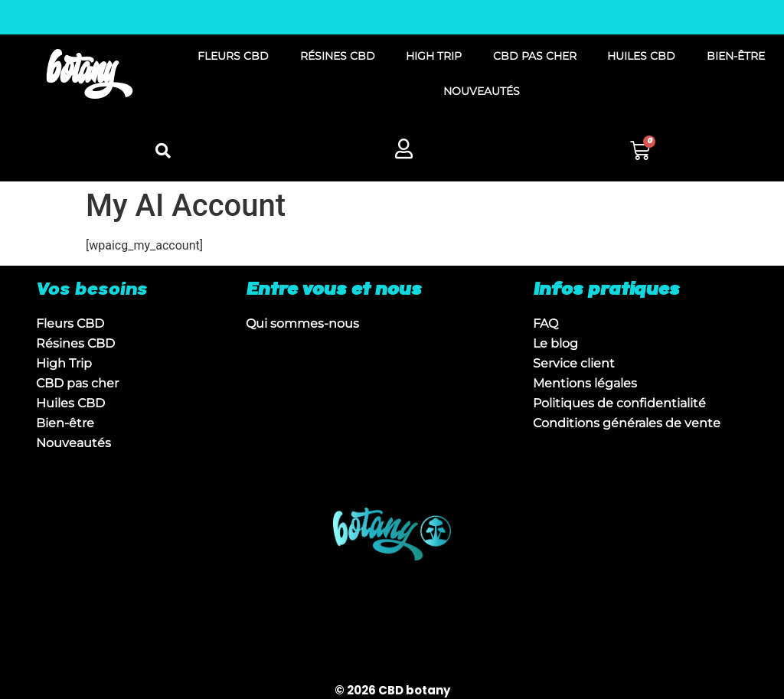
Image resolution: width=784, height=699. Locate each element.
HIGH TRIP (434, 56)
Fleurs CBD (70, 323)
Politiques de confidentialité (619, 403)
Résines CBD (75, 343)
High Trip (64, 363)
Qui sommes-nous (302, 323)
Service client (574, 363)
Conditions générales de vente (627, 423)
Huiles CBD (70, 403)
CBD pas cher (77, 383)
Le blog (555, 343)
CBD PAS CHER (535, 56)
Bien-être (65, 423)
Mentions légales (585, 383)
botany (81, 73)
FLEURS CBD (233, 56)
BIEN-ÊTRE (736, 56)
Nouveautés (73, 443)
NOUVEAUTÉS (482, 91)
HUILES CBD (641, 56)
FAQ (546, 323)
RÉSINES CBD (338, 56)
